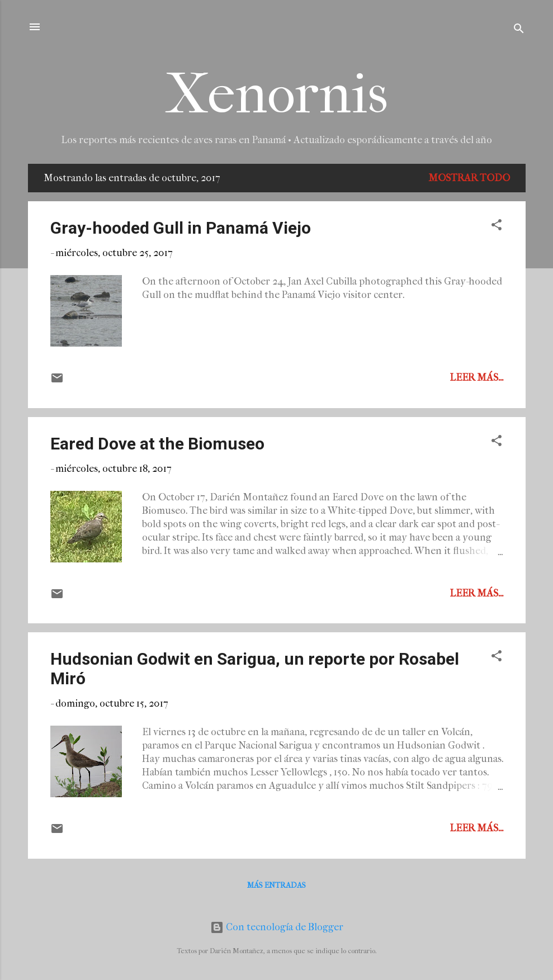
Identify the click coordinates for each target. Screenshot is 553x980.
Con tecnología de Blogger (277, 927)
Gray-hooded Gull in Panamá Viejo (181, 228)
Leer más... (476, 378)
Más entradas (276, 885)
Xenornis (276, 94)
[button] (497, 227)
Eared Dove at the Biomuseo (157, 444)
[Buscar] (519, 30)
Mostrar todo (469, 178)
